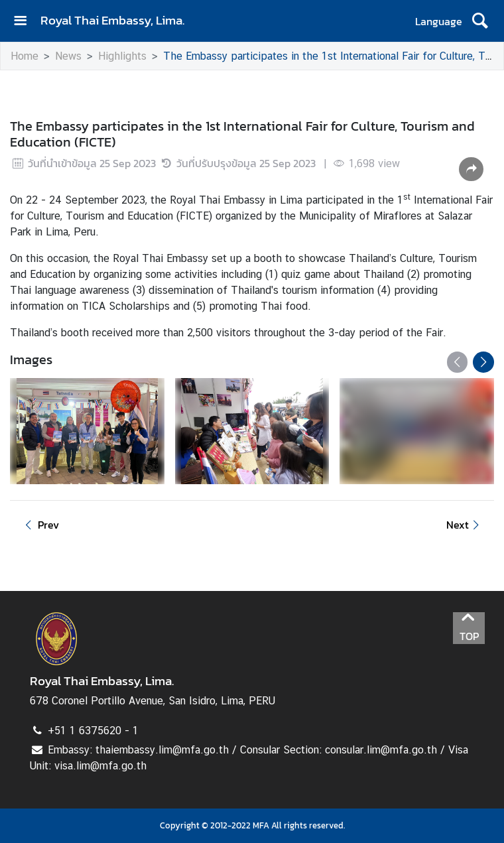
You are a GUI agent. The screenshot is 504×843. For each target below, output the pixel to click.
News (68, 56)
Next (465, 525)
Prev (40, 525)
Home (25, 56)
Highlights (122, 56)
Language (439, 21)
